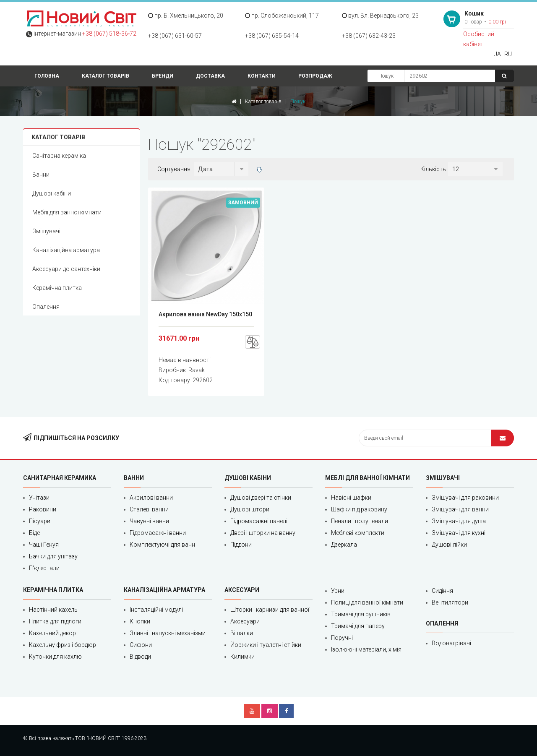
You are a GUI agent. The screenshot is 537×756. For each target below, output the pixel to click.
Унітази (39, 498)
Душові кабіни (52, 193)
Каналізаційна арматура (66, 250)
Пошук (386, 76)
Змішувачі (46, 231)
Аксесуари (245, 621)
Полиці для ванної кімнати (367, 602)
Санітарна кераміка (59, 156)
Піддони (241, 545)
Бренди (163, 76)
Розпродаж (315, 76)
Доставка (210, 76)
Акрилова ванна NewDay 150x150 (205, 314)
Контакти (262, 76)
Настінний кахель (53, 610)
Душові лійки (449, 545)
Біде (34, 533)
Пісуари (40, 521)
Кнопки (140, 621)
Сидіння (442, 591)
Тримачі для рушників (361, 614)
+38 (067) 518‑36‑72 (109, 34)
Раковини (43, 509)
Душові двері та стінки (261, 498)
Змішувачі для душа (459, 521)
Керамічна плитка (57, 288)
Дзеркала (344, 545)
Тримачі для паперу (358, 626)
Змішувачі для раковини (465, 498)
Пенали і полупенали (360, 521)
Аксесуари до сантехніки (66, 269)
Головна (47, 76)
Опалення (46, 307)
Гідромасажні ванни (158, 533)
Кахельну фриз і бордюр (63, 645)
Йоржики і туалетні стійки (266, 645)
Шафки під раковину (359, 509)
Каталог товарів (106, 76)
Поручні (342, 638)
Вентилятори (450, 602)
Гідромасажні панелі (259, 521)
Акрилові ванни (151, 498)
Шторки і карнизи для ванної (270, 610)
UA (497, 54)
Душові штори (250, 509)
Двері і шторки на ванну (263, 533)
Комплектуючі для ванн (162, 545)
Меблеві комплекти (358, 533)
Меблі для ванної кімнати (67, 212)
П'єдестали (44, 568)
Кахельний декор (52, 633)
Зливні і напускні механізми (168, 633)
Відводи (140, 657)
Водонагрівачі (451, 643)
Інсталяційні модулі (156, 610)
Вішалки (242, 633)
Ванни (41, 175)
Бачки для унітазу (53, 556)
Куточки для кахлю (55, 657)
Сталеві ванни (149, 509)
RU (508, 54)
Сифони (141, 645)
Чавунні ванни (149, 521)
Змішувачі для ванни (460, 509)
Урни (338, 591)
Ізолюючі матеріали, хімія (366, 649)
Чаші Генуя (44, 545)
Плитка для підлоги (55, 621)
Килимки (242, 657)
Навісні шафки (351, 498)
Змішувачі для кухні (459, 533)
